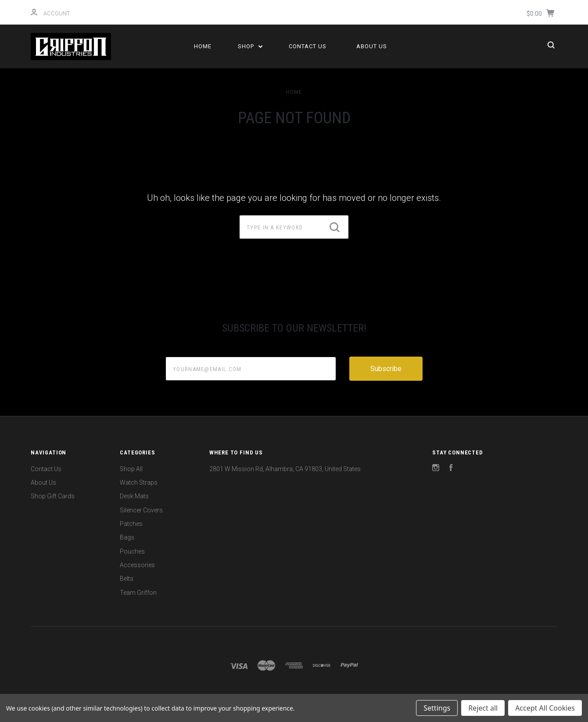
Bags (127, 537)
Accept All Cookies (545, 708)
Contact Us (308, 46)
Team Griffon (138, 593)
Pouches (132, 551)
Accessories (137, 565)
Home (203, 46)
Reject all (483, 708)
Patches (131, 524)
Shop (250, 46)
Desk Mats (134, 496)
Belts (127, 579)
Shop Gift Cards (53, 496)
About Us (372, 46)
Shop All (131, 469)
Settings (437, 708)
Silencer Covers (141, 510)
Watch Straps (139, 483)
